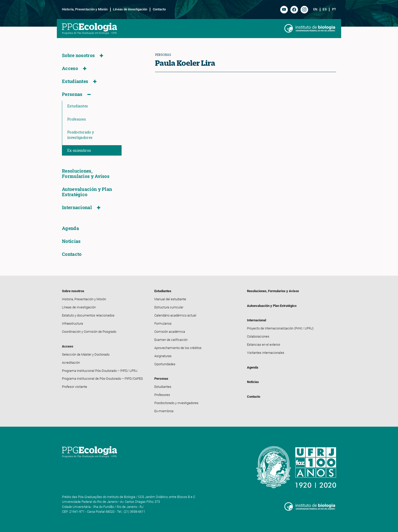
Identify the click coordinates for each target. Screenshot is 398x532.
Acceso (70, 68)
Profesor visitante (74, 387)
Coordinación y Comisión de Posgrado (89, 332)
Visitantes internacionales (266, 353)
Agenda (70, 228)
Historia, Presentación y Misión (85, 9)
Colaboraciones (258, 336)
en (315, 9)
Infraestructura (72, 323)
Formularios (163, 323)
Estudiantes (75, 81)
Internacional (77, 207)
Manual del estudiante (170, 299)
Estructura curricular (169, 307)
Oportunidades (165, 364)
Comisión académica (170, 332)
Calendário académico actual (175, 315)
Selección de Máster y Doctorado (86, 354)
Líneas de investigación (130, 9)
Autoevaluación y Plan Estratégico (87, 192)
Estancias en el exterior (264, 345)
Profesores (77, 119)
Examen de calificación (171, 340)
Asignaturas (163, 356)
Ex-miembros (79, 150)
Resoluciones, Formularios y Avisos (86, 174)
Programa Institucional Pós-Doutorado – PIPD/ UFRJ (100, 371)
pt (334, 9)
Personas (72, 94)
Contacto (159, 9)
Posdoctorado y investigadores (81, 135)
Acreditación (71, 363)
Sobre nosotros (78, 55)
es (325, 9)
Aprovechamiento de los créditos (178, 348)
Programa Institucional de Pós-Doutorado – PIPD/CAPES (102, 379)
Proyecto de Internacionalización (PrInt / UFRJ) (280, 328)
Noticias (71, 241)
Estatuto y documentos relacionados (88, 315)
